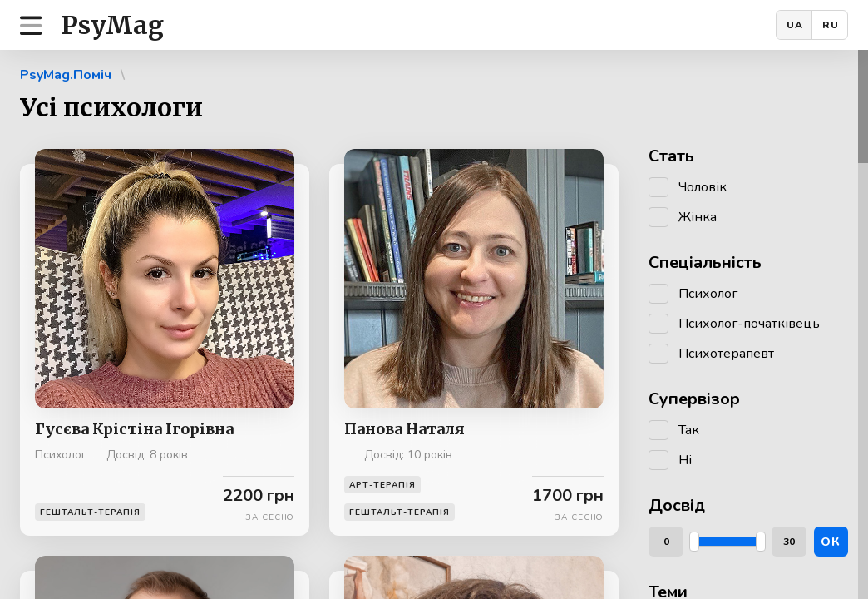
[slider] (694, 542)
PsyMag (113, 25)
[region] (434, 324)
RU (831, 25)
